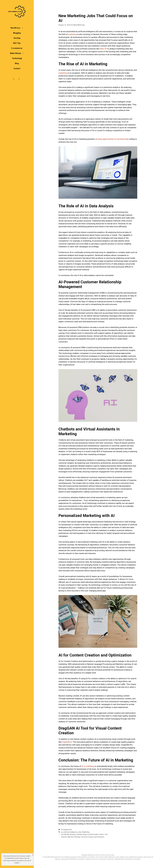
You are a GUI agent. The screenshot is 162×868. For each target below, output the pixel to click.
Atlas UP (103, 49)
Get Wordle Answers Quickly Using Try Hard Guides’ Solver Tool (84, 834)
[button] (23, 28)
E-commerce (17, 48)
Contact (17, 68)
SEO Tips (17, 43)
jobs (80, 832)
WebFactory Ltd (93, 855)
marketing (72, 34)
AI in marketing (88, 766)
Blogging (17, 33)
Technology (17, 58)
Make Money (18, 53)
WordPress (18, 28)
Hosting (17, 38)
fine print (16, 858)
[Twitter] (19, 79)
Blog (17, 63)
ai (62, 832)
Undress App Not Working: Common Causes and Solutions (83, 837)
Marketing (86, 832)
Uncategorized (66, 830)
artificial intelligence (70, 832)
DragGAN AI (67, 742)
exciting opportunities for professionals (112, 139)
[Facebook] (14, 79)
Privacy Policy (110, 855)
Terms (103, 855)
